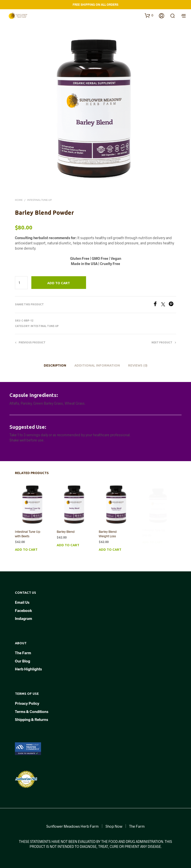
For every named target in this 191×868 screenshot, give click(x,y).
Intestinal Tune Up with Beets (28, 534)
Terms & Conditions (32, 711)
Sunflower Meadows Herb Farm (72, 826)
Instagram (24, 618)
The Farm (23, 653)
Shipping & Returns (31, 719)
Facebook (24, 610)
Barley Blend (66, 531)
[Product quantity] (21, 283)
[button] (149, 15)
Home (19, 200)
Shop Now (114, 826)
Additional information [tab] (97, 365)
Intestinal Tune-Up (39, 200)
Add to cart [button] (26, 549)
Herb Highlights (28, 669)
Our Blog (23, 661)
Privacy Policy (27, 703)
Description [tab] (55, 365)
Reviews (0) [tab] (138, 365)
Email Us (22, 602)
